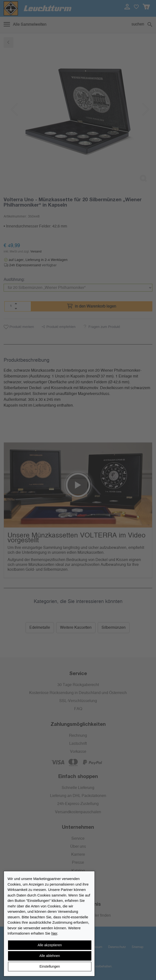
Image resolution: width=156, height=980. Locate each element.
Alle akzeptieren (50, 945)
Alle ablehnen (50, 956)
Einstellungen (50, 966)
